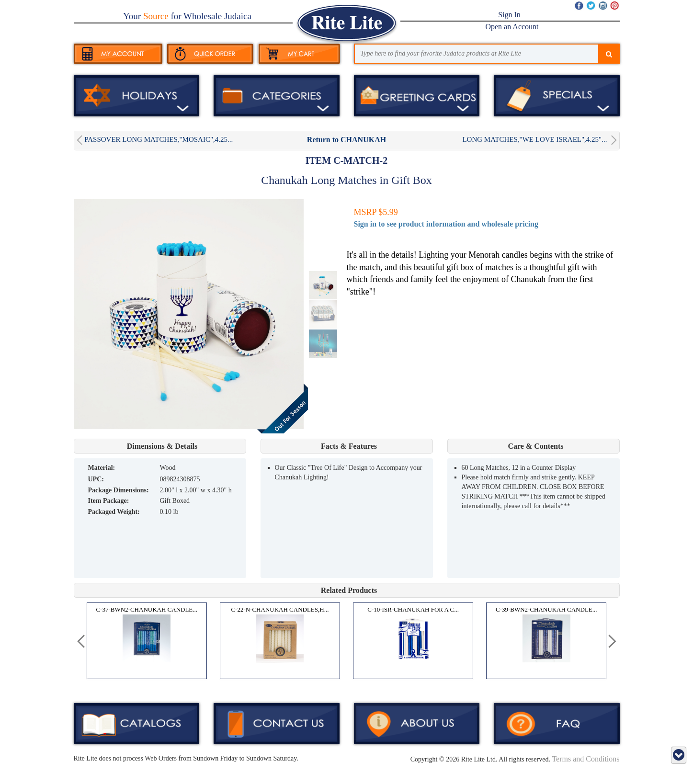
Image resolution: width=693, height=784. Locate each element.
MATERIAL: (102, 468)
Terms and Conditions (585, 759)
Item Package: (109, 501)
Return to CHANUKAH (346, 140)
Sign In (509, 15)
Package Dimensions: (119, 490)
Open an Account (512, 27)
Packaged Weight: (114, 512)
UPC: (96, 479)
